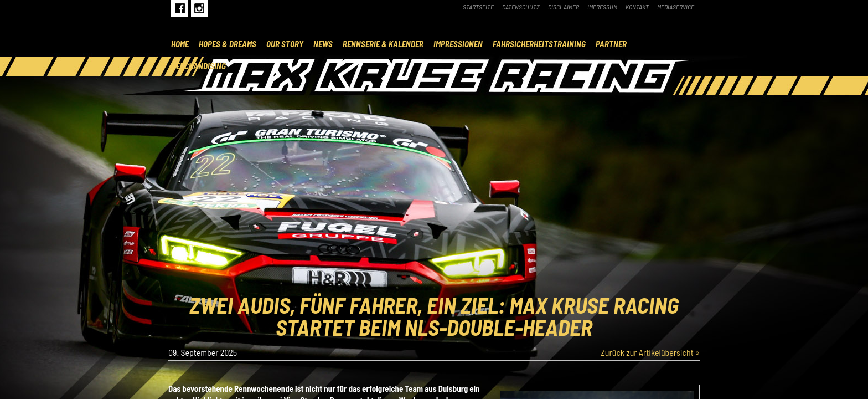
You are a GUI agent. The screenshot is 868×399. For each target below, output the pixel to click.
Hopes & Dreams (228, 44)
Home (180, 44)
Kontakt (637, 7)
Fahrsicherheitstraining (539, 44)
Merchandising (198, 66)
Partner (611, 44)
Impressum (602, 7)
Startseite (478, 7)
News (323, 44)
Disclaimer (564, 7)
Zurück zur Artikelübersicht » (650, 352)
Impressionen (458, 44)
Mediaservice (676, 7)
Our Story (285, 44)
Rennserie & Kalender (383, 44)
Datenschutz (521, 7)
